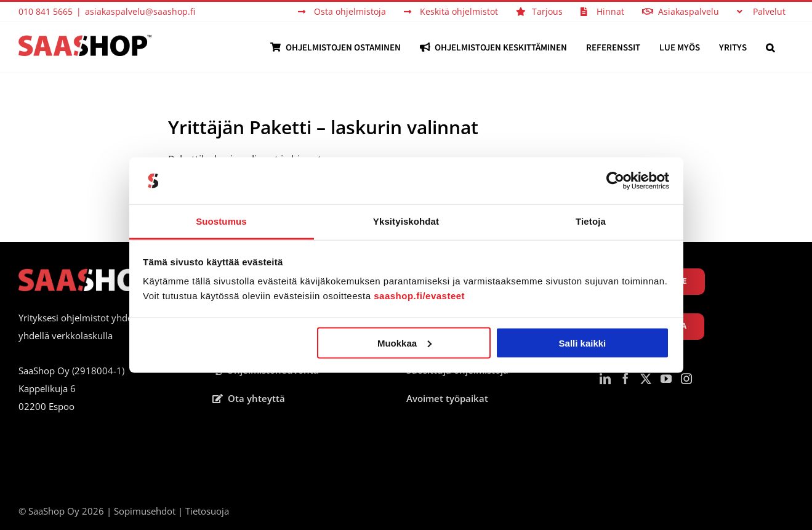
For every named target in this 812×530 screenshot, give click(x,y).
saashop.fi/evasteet (419, 296)
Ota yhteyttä (249, 398)
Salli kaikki (583, 343)
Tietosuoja (207, 511)
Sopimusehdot (145, 511)
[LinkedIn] (605, 379)
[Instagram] (686, 379)
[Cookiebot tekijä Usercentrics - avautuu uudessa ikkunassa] (615, 181)
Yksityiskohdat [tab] (406, 221)
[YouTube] (666, 379)
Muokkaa (404, 343)
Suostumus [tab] (221, 221)
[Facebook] (625, 379)
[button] (770, 47)
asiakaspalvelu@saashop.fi (140, 11)
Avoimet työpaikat (447, 398)
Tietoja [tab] (591, 221)
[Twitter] (646, 379)
